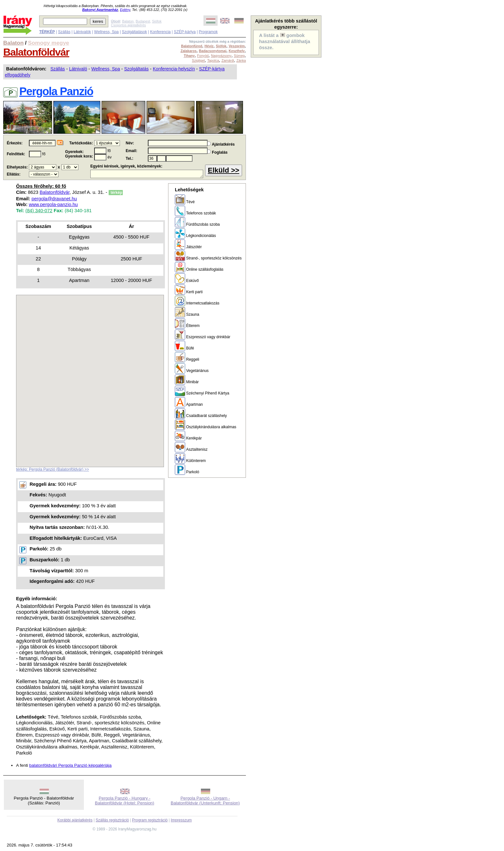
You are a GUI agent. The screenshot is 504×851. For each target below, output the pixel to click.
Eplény (125, 10)
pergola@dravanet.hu (54, 199)
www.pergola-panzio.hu (53, 204)
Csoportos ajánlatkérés (128, 25)
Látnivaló (78, 69)
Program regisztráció (150, 820)
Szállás (64, 32)
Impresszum (181, 820)
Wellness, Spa (106, 32)
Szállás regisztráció (112, 820)
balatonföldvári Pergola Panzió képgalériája (70, 765)
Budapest (143, 21)
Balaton (128, 21)
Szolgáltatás (136, 69)
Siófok (157, 21)
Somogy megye (49, 43)
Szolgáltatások (134, 32)
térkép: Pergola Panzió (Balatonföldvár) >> (53, 469)
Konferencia (160, 32)
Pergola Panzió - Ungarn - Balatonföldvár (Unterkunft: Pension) (205, 801)
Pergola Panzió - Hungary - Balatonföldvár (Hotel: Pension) (124, 801)
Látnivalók (82, 32)
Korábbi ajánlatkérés (75, 820)
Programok (208, 32)
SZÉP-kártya (185, 32)
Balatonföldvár (36, 52)
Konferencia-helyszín (174, 69)
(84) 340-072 (39, 211)
